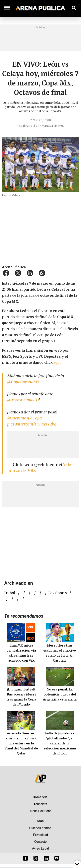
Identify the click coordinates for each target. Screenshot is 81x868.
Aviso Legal (40, 848)
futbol (10, 593)
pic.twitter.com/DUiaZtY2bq (32, 424)
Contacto (40, 842)
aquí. (57, 362)
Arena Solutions (40, 811)
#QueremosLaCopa (24, 418)
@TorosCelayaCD (23, 400)
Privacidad (40, 835)
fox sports (58, 593)
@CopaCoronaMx (23, 382)
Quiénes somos (40, 828)
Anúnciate (40, 804)
